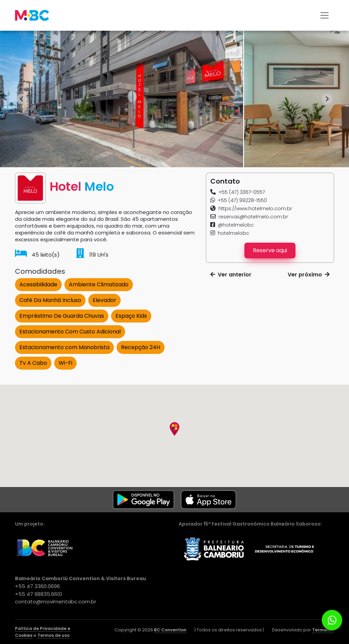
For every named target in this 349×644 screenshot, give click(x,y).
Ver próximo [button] (309, 275)
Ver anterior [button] (231, 275)
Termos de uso (54, 635)
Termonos (323, 630)
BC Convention (170, 630)
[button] (238, 192)
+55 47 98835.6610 (39, 594)
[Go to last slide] (22, 99)
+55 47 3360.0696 (37, 586)
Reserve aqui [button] (270, 250)
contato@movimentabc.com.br (56, 602)
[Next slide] (327, 99)
